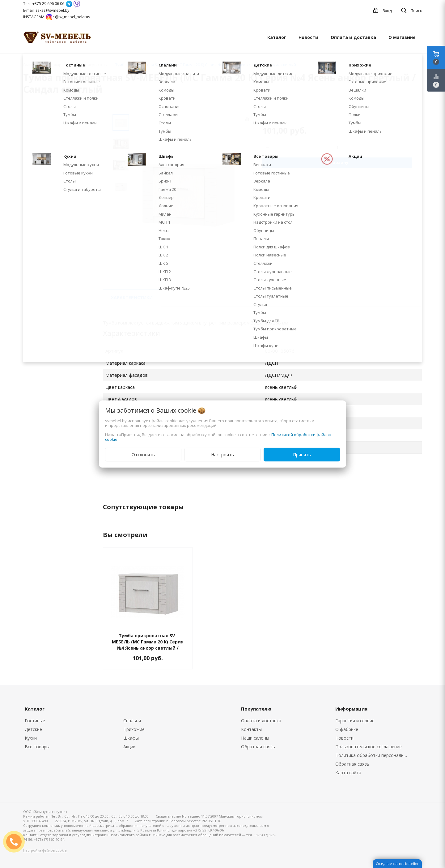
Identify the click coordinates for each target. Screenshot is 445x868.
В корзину (337, 162)
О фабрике (347, 729)
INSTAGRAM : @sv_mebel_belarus (57, 17)
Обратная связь (258, 747)
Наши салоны (255, 738)
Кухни (31, 738)
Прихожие (134, 729)
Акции (129, 747)
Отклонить (143, 455)
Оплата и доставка (353, 37)
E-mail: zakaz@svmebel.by (46, 10)
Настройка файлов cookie (45, 850)
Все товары (37, 747)
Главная (31, 65)
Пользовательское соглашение (369, 747)
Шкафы (131, 738)
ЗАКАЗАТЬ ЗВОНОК (16, 842)
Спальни (132, 721)
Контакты (251, 729)
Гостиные (35, 721)
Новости (308, 37)
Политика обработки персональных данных (373, 755)
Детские (33, 729)
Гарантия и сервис (355, 721)
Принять (302, 455)
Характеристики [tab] (132, 297)
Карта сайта (348, 773)
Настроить (222, 455)
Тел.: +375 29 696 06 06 (44, 4)
